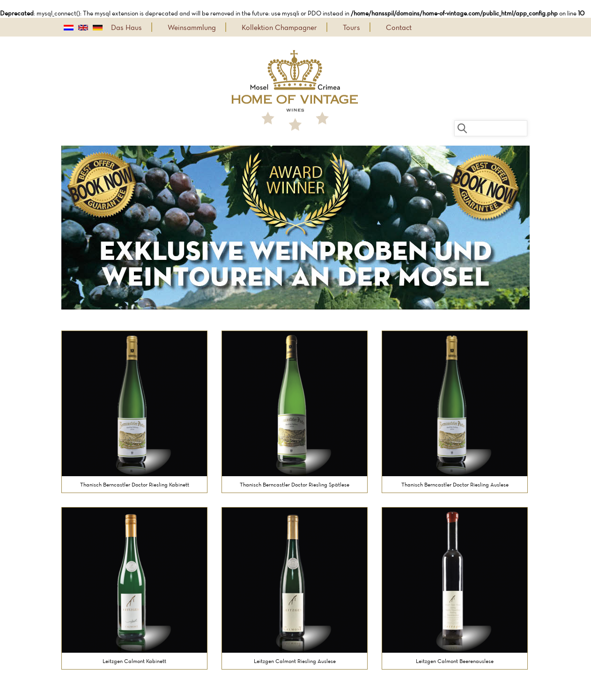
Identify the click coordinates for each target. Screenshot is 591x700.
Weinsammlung (192, 27)
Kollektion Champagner (279, 27)
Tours (351, 27)
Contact (399, 27)
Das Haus (126, 27)
